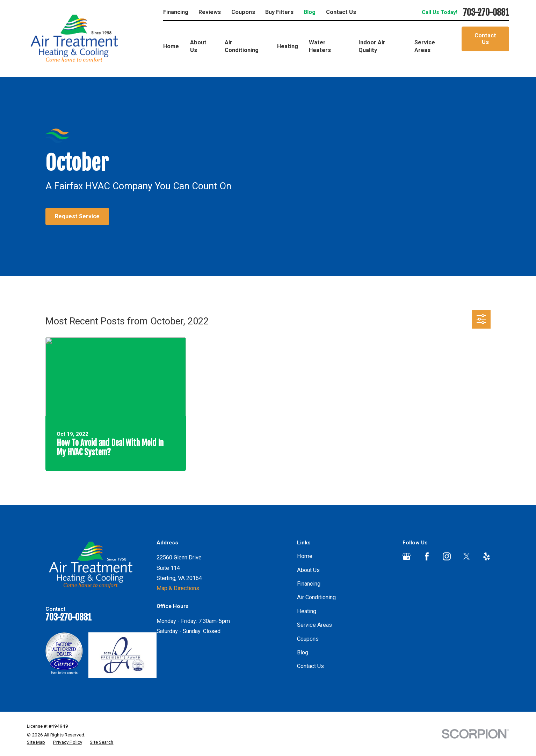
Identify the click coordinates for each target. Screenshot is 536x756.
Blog (310, 12)
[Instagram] (447, 556)
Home (305, 556)
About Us (308, 570)
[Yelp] (487, 556)
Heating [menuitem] (288, 46)
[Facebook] (427, 556)
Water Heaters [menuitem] (320, 46)
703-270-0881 (486, 13)
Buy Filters (279, 12)
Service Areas (314, 625)
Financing (176, 12)
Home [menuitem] (171, 46)
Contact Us (341, 12)
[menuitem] (36, 742)
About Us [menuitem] (198, 46)
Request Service (77, 216)
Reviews (210, 12)
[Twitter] (467, 556)
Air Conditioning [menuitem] (242, 46)
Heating (307, 611)
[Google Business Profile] (407, 556)
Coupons (243, 12)
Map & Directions (178, 588)
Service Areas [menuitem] (425, 46)
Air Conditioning (316, 597)
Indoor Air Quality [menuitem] (372, 46)
